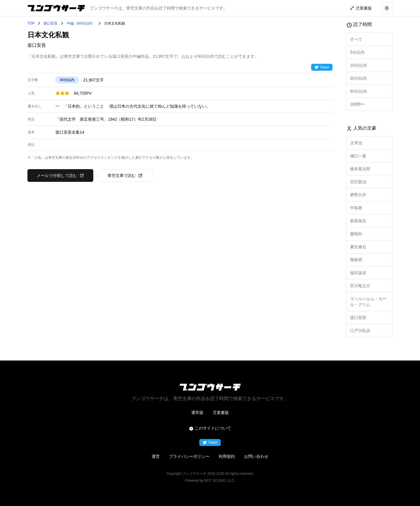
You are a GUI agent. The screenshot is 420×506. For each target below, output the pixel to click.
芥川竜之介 (360, 286)
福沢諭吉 (358, 273)
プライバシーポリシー (189, 456)
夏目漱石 (358, 247)
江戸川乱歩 (360, 331)
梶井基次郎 (360, 169)
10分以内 (358, 65)
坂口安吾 (51, 23)
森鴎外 (356, 234)
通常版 (197, 412)
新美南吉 (358, 221)
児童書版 (221, 412)
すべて (356, 39)
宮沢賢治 (358, 182)
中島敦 (356, 208)
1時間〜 (357, 104)
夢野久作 (358, 195)
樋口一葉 (358, 156)
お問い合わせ (256, 456)
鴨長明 (356, 260)
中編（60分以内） (81, 23)
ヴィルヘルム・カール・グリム (368, 302)
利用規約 (227, 456)
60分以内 (358, 91)
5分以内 (357, 52)
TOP (31, 23)
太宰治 (356, 143)
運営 (156, 456)
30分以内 (358, 78)
